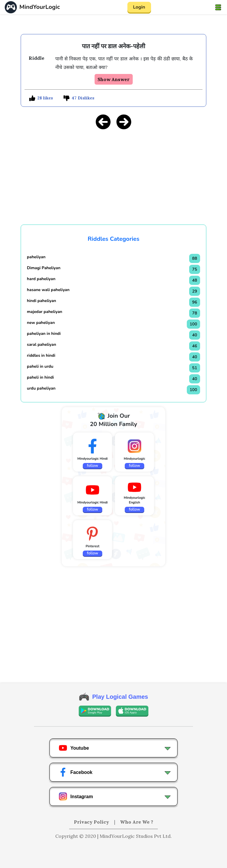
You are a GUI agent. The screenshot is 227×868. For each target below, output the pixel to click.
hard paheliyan (41, 279)
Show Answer (114, 79)
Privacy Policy (92, 822)
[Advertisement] (113, 176)
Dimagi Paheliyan (44, 268)
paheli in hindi (40, 377)
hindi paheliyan (42, 301)
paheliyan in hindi (44, 334)
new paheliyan (41, 323)
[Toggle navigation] (218, 7)
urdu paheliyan (41, 388)
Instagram (76, 796)
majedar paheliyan (44, 312)
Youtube (74, 748)
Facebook (76, 772)
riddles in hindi (41, 355)
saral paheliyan (42, 345)
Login (139, 7)
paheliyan (36, 257)
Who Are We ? (137, 822)
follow (93, 466)
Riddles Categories (114, 239)
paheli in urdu (40, 366)
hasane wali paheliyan (48, 290)
